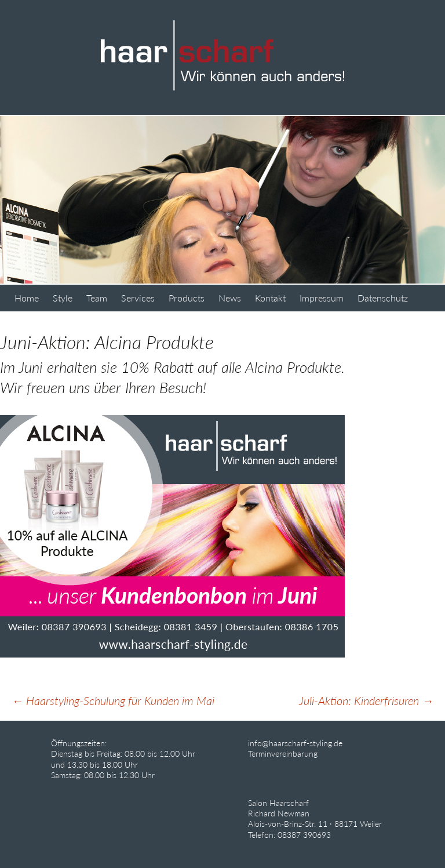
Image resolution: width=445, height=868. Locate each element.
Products (187, 298)
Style (63, 298)
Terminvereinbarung (283, 753)
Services (138, 298)
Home (27, 298)
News (230, 298)
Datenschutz (383, 298)
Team (97, 298)
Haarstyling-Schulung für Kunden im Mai (113, 700)
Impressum (322, 298)
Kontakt (270, 298)
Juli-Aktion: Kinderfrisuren (366, 700)
